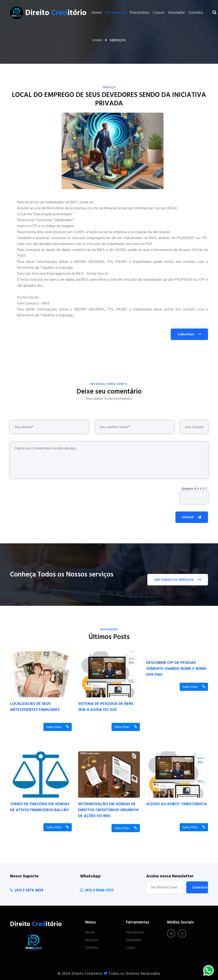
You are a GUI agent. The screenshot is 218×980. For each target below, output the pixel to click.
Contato (196, 13)
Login (130, 948)
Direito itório (56, 13)
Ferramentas (116, 13)
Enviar (192, 517)
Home (97, 13)
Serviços (92, 940)
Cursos (159, 13)
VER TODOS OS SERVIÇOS (178, 580)
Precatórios (140, 13)
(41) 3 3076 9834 (29, 890)
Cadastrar (200, 887)
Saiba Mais (189, 334)
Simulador (176, 13)
